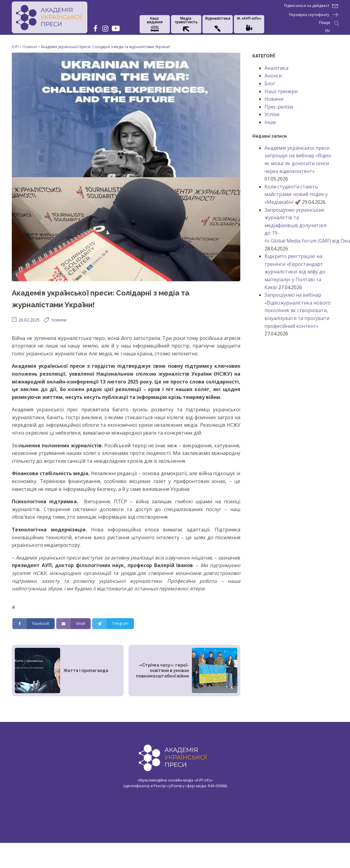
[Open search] (329, 23)
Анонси (273, 76)
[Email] (73, 624)
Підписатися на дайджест (307, 6)
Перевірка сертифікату (309, 15)
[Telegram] (113, 624)
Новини (59, 320)
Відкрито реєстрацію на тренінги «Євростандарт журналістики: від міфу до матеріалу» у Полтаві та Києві (295, 272)
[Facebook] (34, 624)
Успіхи (272, 114)
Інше (270, 122)
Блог (270, 83)
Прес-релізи (279, 107)
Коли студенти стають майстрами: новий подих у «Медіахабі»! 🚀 (296, 194)
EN (327, 31)
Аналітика (276, 68)
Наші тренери (281, 91)
